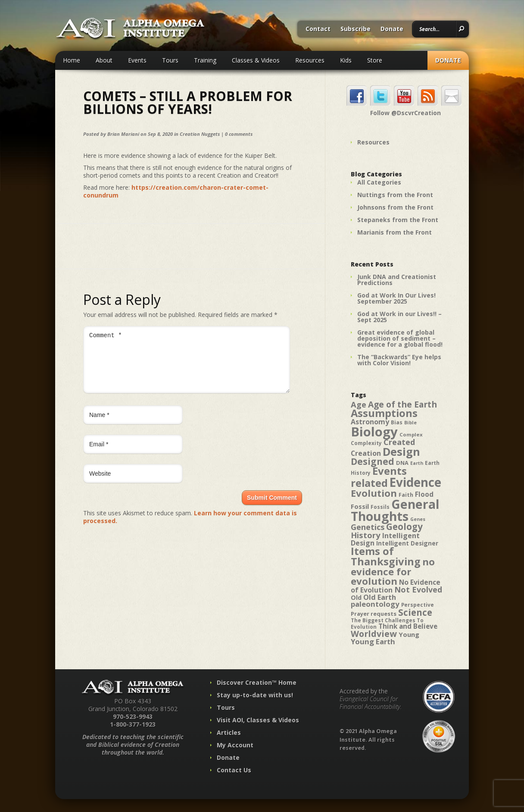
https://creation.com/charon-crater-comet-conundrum (176, 191)
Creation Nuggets (200, 134)
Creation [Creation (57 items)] (366, 453)
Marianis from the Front (395, 232)
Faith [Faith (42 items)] (406, 495)
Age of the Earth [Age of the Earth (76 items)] (402, 404)
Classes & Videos (256, 60)
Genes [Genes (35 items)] (418, 519)
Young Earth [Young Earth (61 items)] (373, 641)
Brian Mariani (123, 134)
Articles (229, 732)
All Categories (379, 182)
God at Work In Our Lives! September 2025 (396, 298)
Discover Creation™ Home (257, 682)
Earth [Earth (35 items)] (417, 463)
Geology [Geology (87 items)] (404, 527)
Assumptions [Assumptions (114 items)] (384, 413)
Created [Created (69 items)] (399, 442)
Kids (346, 60)
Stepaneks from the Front (398, 220)
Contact (318, 29)
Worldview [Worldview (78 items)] (374, 634)
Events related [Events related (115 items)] (379, 477)
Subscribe (356, 29)
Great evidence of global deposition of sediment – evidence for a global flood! (400, 338)
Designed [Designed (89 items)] (373, 461)
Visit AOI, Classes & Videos (258, 720)
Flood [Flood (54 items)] (424, 494)
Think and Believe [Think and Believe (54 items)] (408, 626)
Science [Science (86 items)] (415, 612)
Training (205, 60)
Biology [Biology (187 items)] (374, 432)
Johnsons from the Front (395, 207)
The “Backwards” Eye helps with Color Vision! (399, 360)
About (104, 60)
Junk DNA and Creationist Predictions (397, 280)
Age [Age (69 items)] (359, 404)
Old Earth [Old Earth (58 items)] (380, 597)
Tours (170, 60)
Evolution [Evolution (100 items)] (374, 493)
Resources (310, 60)
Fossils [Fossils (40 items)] (380, 507)
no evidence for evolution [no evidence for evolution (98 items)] (393, 571)
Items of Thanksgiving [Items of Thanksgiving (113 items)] (386, 556)
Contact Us (234, 770)
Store (375, 60)
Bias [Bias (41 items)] (397, 422)
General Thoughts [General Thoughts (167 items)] (395, 510)
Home (72, 60)
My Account (235, 745)
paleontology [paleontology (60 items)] (375, 604)
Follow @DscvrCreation (405, 113)
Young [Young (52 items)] (409, 634)
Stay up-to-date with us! (255, 695)
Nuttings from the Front (395, 195)
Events (137, 60)
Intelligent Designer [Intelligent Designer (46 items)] (407, 543)
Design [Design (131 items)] (401, 451)
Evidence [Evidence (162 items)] (415, 482)
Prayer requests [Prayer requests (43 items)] (374, 614)
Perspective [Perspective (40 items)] (418, 605)
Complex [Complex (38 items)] (411, 434)
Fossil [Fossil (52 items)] (360, 506)
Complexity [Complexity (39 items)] (366, 443)
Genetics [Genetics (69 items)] (368, 527)
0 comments (239, 134)
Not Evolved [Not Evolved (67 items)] (418, 589)
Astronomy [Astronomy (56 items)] (370, 422)
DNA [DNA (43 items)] (402, 463)
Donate (392, 29)
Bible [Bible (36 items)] (410, 422)
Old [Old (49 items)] (356, 597)
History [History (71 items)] (366, 535)
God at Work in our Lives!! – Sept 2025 (399, 317)
